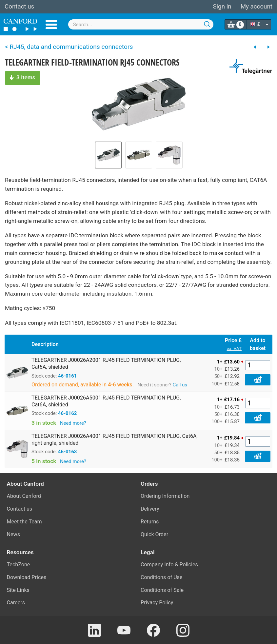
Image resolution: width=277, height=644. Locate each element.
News (14, 534)
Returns (150, 522)
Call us (180, 385)
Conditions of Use (162, 577)
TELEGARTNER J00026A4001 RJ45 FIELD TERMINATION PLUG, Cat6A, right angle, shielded (115, 439)
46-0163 (67, 452)
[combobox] (141, 24)
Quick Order (154, 534)
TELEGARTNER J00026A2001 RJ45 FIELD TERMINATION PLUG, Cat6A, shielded (106, 363)
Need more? (73, 423)
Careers (16, 603)
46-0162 (67, 413)
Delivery (150, 509)
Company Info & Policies (169, 565)
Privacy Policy (157, 603)
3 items (23, 77)
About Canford (24, 496)
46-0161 (67, 376)
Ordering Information (165, 496)
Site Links (18, 590)
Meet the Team (24, 522)
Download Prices (27, 577)
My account (257, 7)
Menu (51, 25)
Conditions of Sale (162, 590)
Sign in (222, 7)
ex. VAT (234, 348)
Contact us (19, 7)
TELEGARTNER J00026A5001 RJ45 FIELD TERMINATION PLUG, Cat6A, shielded (106, 401)
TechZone (19, 565)
